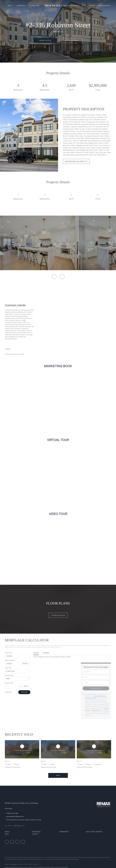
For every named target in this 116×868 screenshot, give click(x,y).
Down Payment (10, 660)
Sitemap (58, 867)
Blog (84, 6)
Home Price (9, 653)
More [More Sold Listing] (58, 775)
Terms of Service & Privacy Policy (14, 867)
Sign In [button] (108, 6)
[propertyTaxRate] (26, 686)
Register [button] (102, 6)
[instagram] (18, 842)
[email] (96, 677)
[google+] (23, 842)
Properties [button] (21, 6)
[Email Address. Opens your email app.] (8, 349)
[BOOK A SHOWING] (71, 40)
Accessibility (65, 867)
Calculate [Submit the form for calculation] (24, 692)
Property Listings (50, 867)
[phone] (96, 683)
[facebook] (7, 842)
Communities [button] (35, 6)
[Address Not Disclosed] (22, 749)
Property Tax (9, 683)
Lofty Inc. (14, 864)
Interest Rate (9, 675)
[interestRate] (18, 679)
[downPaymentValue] (13, 664)
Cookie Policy (28, 867)
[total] (18, 656)
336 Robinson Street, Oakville (15, 354)
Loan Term (8, 668)
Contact (92, 6)
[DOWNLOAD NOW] (58, 615)
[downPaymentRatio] (26, 664)
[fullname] (96, 672)
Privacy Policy (96, 710)
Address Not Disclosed (12, 767)
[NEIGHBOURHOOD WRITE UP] (76, 161)
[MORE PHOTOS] (45, 40)
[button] (17, 832)
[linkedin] (12, 842)
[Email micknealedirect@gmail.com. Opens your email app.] (14, 816)
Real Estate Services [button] (72, 6)
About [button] (10, 6)
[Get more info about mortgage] (96, 688)
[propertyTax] (14, 686)
